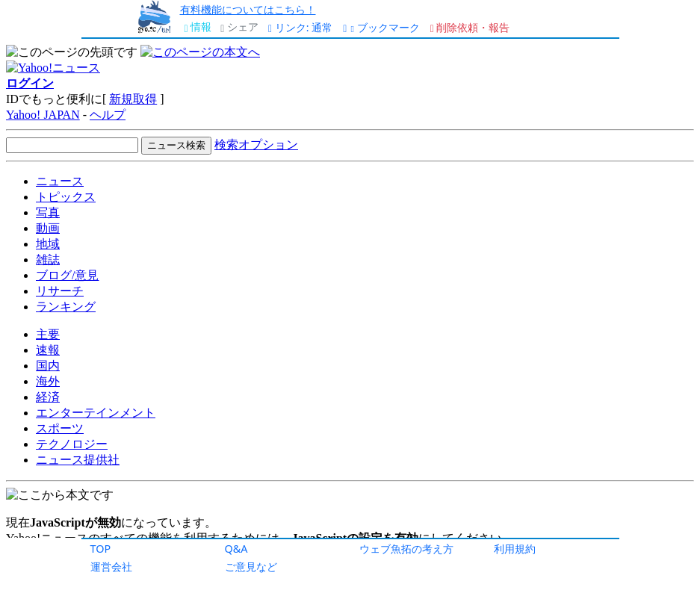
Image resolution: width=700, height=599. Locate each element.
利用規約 (515, 549)
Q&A (236, 549)
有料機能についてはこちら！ (248, 9)
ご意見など (251, 567)
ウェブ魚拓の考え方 (406, 549)
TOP (101, 549)
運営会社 (111, 567)
